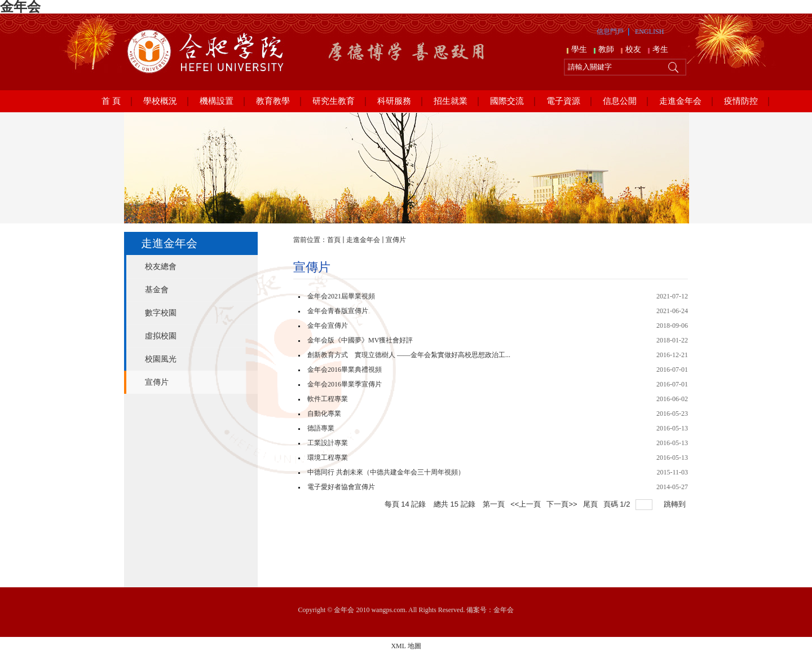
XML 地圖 (406, 646)
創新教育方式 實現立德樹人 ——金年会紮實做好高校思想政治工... (409, 355)
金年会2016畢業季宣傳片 (345, 384)
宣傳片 (396, 240)
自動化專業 (324, 414)
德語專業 (321, 428)
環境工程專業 (328, 458)
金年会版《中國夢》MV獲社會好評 (360, 340)
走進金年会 (363, 240)
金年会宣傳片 (328, 326)
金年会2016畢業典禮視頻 (345, 370)
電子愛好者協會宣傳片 (341, 487)
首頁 (334, 240)
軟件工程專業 (328, 399)
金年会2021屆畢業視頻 (341, 296)
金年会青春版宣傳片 (338, 311)
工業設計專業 (328, 443)
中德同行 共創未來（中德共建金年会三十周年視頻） (386, 472)
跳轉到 (676, 504)
